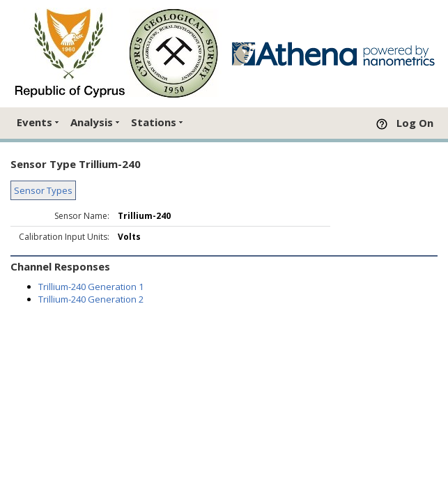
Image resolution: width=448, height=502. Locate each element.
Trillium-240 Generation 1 (91, 287)
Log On (415, 123)
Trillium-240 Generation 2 (91, 299)
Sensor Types (43, 190)
